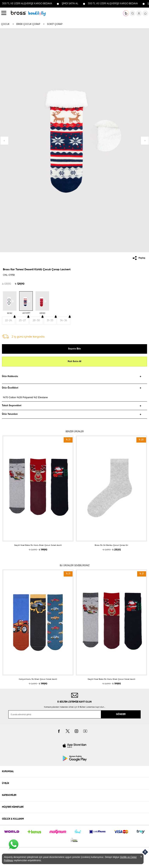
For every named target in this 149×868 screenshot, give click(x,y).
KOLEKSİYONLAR (37, 14)
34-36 (64, 320)
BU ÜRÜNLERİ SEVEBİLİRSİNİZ (75, 566)
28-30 (36, 320)
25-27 (22, 320)
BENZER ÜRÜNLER (75, 432)
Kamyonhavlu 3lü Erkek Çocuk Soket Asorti (38, 679)
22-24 (9, 320)
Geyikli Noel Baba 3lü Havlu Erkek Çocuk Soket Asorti (38, 545)
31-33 (50, 320)
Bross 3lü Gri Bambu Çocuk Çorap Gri (111, 545)
